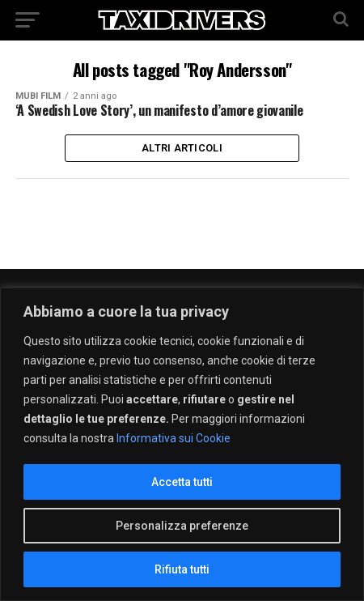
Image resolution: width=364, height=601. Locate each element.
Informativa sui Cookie (174, 438)
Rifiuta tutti (182, 569)
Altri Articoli (182, 148)
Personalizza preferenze (182, 526)
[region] (182, 444)
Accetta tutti (182, 482)
